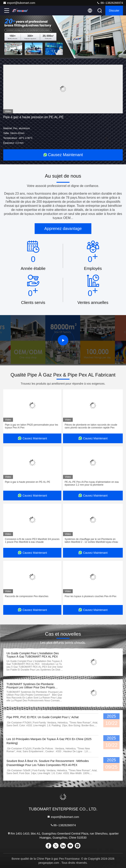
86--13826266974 (110, 3)
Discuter (114, 11)
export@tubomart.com (19, 3)
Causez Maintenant (63, 155)
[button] (51, 54)
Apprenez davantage (63, 229)
